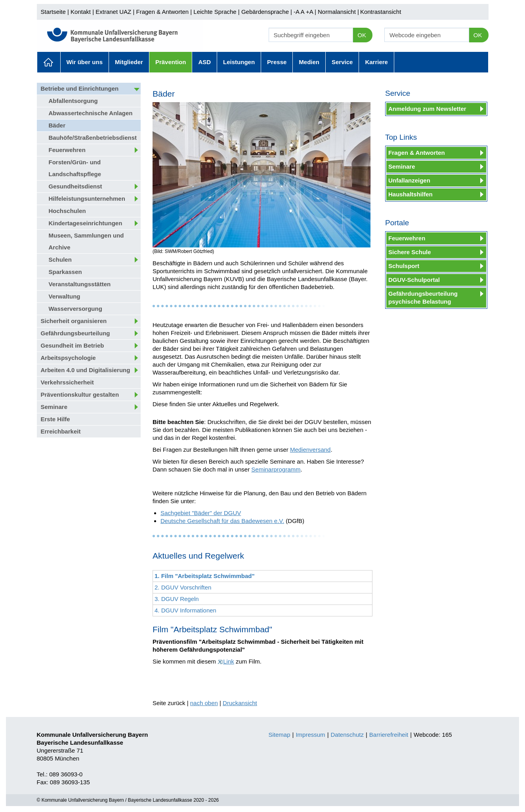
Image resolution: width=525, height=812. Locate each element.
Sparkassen (65, 272)
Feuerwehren (67, 150)
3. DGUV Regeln (177, 599)
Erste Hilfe (55, 419)
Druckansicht (240, 703)
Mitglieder (129, 62)
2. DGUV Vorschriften (183, 587)
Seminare (54, 407)
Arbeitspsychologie (68, 358)
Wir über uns (85, 62)
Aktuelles (49, 62)
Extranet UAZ (113, 12)
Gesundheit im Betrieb (73, 345)
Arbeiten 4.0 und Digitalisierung (86, 370)
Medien (309, 62)
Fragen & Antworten (162, 12)
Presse (277, 62)
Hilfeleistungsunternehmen (87, 199)
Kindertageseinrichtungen (86, 223)
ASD (204, 62)
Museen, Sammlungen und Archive (86, 241)
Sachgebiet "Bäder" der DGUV (201, 513)
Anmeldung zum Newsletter (427, 109)
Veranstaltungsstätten (80, 284)
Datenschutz (347, 735)
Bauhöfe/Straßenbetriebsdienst (93, 138)
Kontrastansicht (381, 12)
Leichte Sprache (215, 12)
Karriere (376, 62)
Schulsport (404, 266)
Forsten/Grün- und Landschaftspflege (75, 168)
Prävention (171, 62)
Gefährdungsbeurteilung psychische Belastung (423, 298)
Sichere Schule (410, 252)
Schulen (60, 260)
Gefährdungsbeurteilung (75, 333)
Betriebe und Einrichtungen (80, 88)
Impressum (310, 735)
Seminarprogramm (276, 469)
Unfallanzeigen (409, 180)
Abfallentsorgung (73, 101)
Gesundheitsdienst (75, 186)
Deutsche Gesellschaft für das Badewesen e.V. (222, 521)
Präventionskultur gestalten (80, 395)
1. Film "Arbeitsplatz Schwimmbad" (205, 576)
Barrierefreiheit (389, 735)
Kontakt (81, 12)
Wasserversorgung (75, 309)
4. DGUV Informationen (185, 610)
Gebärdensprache (265, 12)
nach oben (204, 703)
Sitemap (280, 735)
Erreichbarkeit (61, 431)
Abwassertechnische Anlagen (91, 113)
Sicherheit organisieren (74, 321)
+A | (310, 12)
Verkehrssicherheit (67, 382)
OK (362, 35)
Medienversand (310, 450)
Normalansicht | (338, 12)
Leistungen (239, 62)
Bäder (57, 125)
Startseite (53, 12)
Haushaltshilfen (410, 194)
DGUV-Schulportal (414, 280)
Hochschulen (67, 211)
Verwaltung (65, 296)
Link (226, 661)
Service (342, 62)
